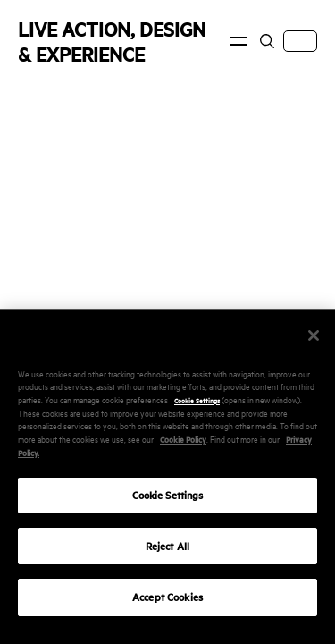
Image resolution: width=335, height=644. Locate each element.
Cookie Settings (197, 411)
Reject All (167, 556)
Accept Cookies (167, 608)
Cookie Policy (183, 449)
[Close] (314, 345)
